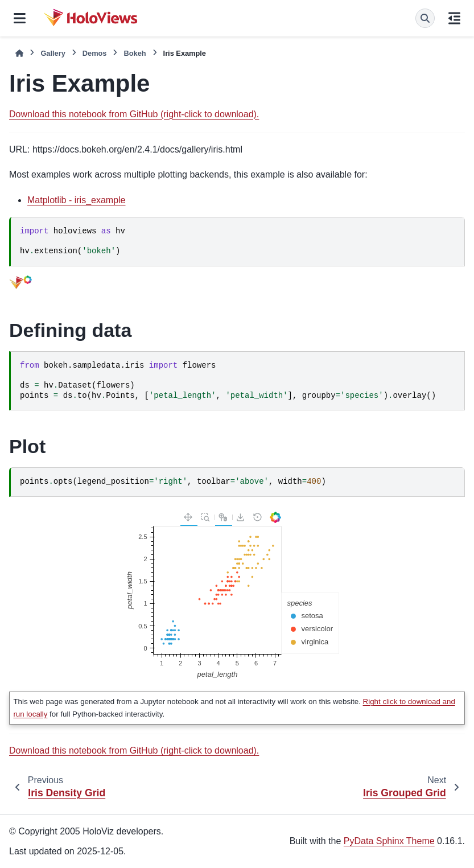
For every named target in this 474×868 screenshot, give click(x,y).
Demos (95, 53)
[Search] (425, 18)
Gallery (53, 53)
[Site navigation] (20, 18)
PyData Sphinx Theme (389, 841)
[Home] (19, 53)
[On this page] (454, 18)
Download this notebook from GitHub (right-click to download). (134, 114)
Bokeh (135, 53)
